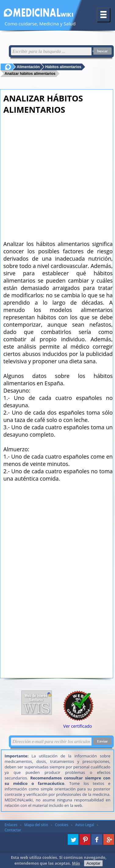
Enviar (102, 741)
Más (76, 863)
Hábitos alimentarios (63, 67)
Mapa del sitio (36, 825)
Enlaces (11, 825)
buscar (103, 51)
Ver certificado (77, 726)
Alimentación (28, 67)
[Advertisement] (57, 176)
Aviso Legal (85, 825)
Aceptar (93, 863)
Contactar (13, 830)
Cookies (62, 825)
